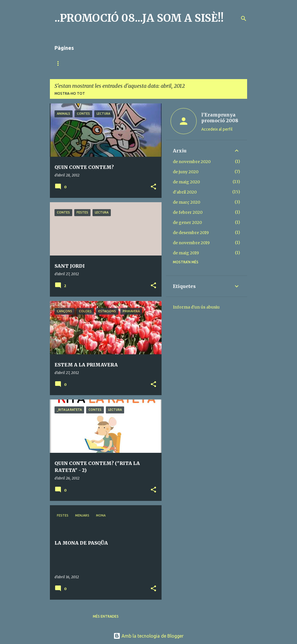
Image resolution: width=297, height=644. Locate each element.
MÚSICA (101, 63)
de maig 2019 (186, 253)
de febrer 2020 (188, 212)
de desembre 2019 (191, 233)
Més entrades (106, 616)
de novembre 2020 (192, 162)
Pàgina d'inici (68, 63)
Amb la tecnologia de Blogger (148, 636)
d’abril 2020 (185, 192)
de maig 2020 (186, 182)
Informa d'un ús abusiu (196, 307)
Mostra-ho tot (70, 93)
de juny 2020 (186, 172)
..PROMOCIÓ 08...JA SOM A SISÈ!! (139, 18)
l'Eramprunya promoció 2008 (220, 118)
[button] (153, 187)
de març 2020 (186, 202)
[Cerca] (244, 19)
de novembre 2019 (191, 243)
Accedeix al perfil (217, 129)
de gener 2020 (187, 222)
